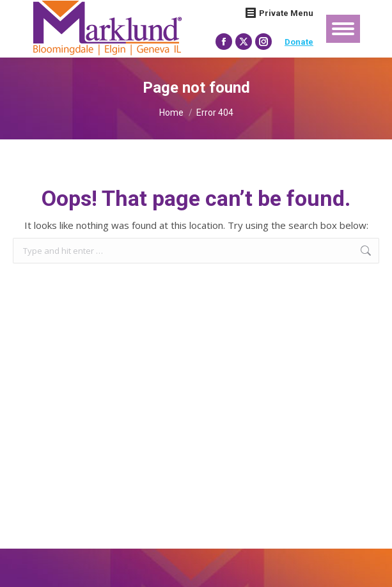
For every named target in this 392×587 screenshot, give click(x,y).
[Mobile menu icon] (343, 29)
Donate (299, 42)
